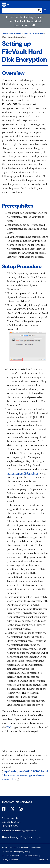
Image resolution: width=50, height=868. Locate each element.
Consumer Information (12, 856)
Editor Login (43, 860)
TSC (9, 728)
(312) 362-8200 (10, 826)
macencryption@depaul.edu (23, 473)
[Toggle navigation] (45, 10)
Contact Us (7, 852)
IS (8, 5)
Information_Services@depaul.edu (19, 831)
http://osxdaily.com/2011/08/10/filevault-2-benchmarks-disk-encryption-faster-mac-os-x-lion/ (26, 775)
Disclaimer (36, 848)
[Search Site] (22, 10)
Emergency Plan (21, 852)
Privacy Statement (10, 860)
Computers (38, 34)
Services (27, 34)
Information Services (4, 5)
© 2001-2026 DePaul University (15, 848)
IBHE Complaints (31, 856)
